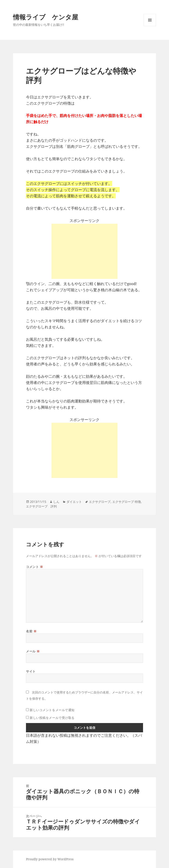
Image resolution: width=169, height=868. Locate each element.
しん (56, 502)
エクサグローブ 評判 (41, 506)
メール (33, 651)
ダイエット (74, 502)
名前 (31, 631)
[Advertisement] (84, 251)
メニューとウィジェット (150, 26)
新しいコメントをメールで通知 (52, 710)
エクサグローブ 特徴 (127, 502)
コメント (34, 567)
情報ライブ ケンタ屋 (46, 17)
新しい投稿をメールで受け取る (52, 718)
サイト (31, 671)
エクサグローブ (100, 502)
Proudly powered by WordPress (50, 859)
